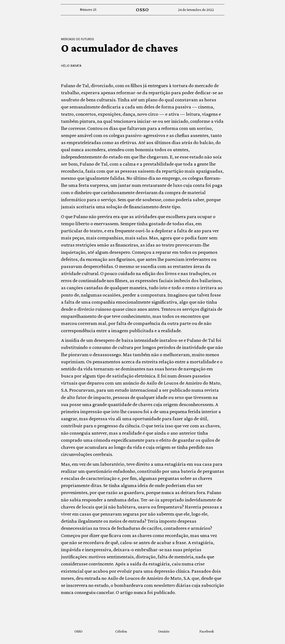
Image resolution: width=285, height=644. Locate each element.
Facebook (207, 631)
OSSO (142, 10)
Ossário (164, 631)
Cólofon (121, 631)
